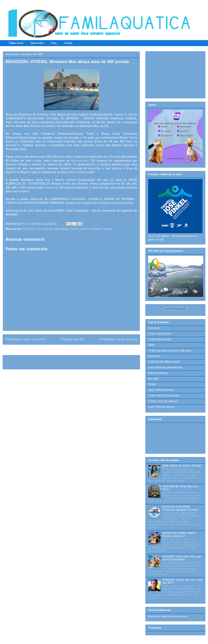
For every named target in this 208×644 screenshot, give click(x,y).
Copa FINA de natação (162, 407)
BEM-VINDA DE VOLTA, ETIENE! (182, 466)
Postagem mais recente (25, 339)
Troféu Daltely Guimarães (164, 396)
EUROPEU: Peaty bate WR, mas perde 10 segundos (182, 558)
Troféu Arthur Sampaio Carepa (91, 229)
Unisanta (154, 328)
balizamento (80, 161)
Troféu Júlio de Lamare (163, 401)
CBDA (152, 345)
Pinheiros (154, 356)
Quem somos (37, 43)
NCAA (152, 384)
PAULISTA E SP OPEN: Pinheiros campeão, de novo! (180, 509)
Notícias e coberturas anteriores (168, 617)
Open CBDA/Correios (161, 390)
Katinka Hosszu (158, 373)
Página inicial (16, 43)
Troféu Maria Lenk (160, 339)
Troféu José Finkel (160, 334)
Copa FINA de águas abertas (165, 368)
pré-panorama (59, 229)
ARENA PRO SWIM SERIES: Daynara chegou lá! (179, 535)
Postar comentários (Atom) (77, 350)
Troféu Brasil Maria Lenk (164, 362)
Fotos (54, 43)
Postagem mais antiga (118, 339)
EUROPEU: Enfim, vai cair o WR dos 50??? (182, 582)
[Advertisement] (175, 74)
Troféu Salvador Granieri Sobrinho (170, 351)
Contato (68, 43)
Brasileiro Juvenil (35, 229)
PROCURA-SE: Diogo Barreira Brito (180, 488)
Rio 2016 (153, 379)
